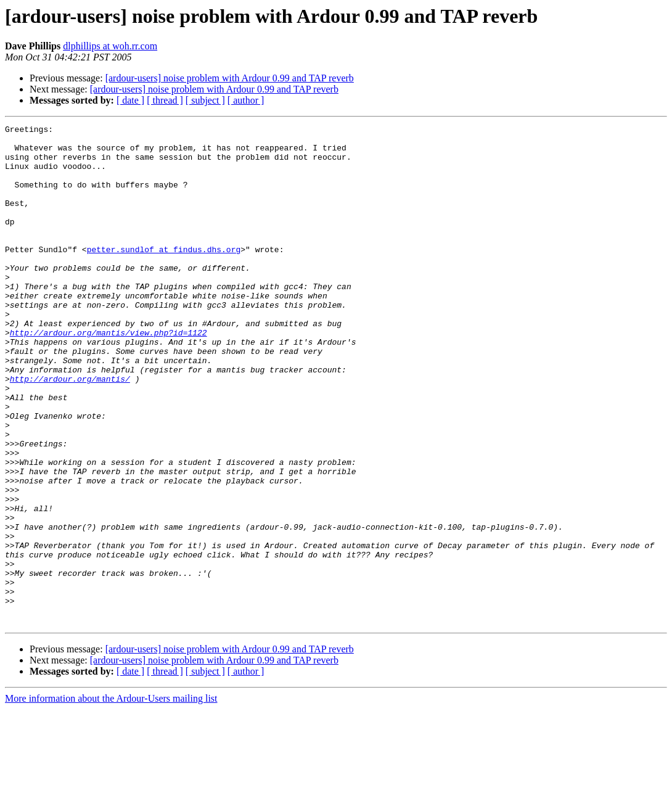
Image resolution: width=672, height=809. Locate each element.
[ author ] (246, 100)
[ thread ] (165, 100)
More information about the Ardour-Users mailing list (111, 798)
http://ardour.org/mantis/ (70, 430)
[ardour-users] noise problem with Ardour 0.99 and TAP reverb (230, 78)
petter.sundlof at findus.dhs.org (164, 275)
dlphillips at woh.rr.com (110, 46)
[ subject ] (205, 100)
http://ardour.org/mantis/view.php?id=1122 (109, 375)
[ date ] (130, 100)
